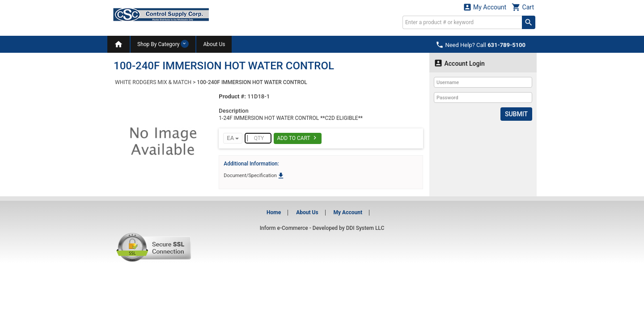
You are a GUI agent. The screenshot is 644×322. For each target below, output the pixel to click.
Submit (516, 114)
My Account (485, 7)
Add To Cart (298, 138)
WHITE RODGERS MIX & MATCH (153, 82)
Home (274, 212)
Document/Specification (254, 176)
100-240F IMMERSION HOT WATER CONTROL (252, 82)
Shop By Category (163, 44)
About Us (214, 44)
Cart (523, 7)
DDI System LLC (365, 228)
